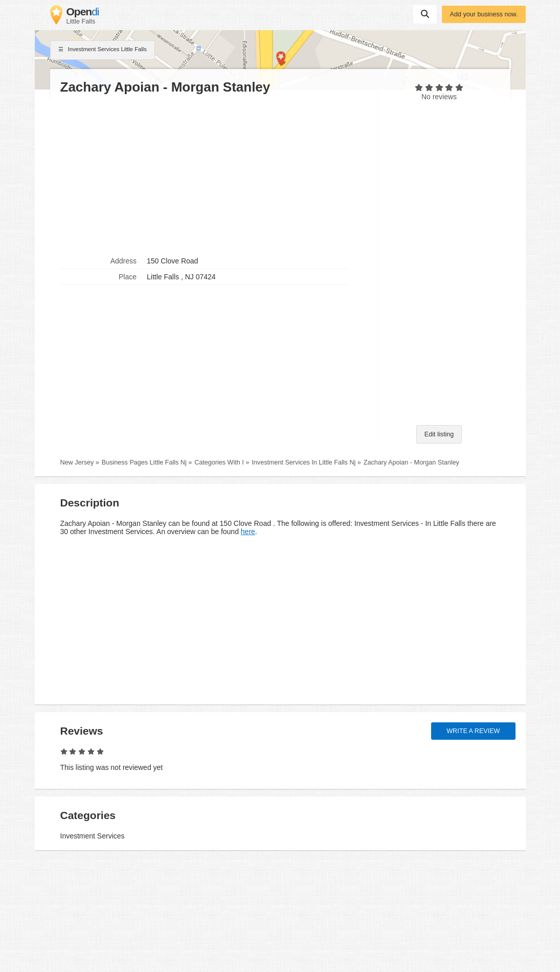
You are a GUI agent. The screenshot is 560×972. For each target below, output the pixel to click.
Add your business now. (484, 14)
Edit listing (439, 434)
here (248, 532)
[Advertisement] (214, 174)
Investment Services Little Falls (103, 50)
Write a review (473, 731)
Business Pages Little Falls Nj (144, 462)
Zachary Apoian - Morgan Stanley (411, 462)
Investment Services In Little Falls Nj (304, 462)
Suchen (425, 14)
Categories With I (219, 462)
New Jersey (77, 462)
